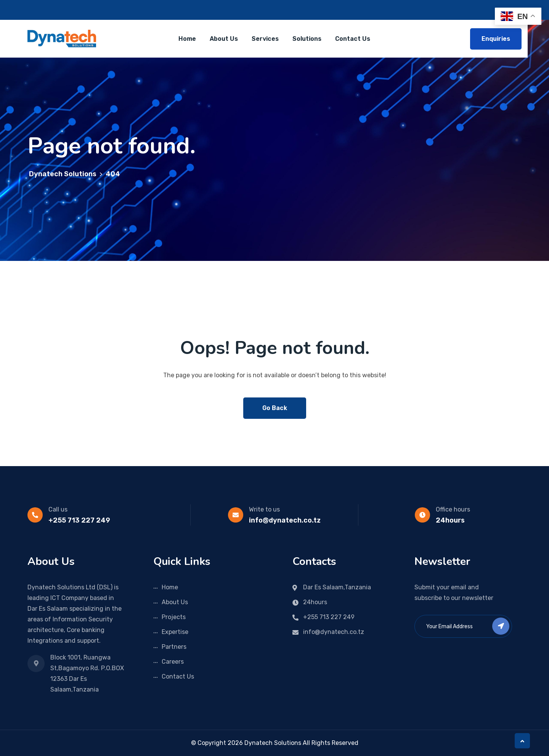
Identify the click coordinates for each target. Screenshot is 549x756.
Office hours (453, 509)
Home (187, 39)
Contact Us (353, 39)
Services (265, 39)
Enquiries (496, 39)
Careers (173, 662)
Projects (174, 617)
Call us (58, 509)
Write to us (264, 509)
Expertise (175, 632)
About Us (224, 39)
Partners (174, 647)
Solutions (307, 39)
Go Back (275, 408)
